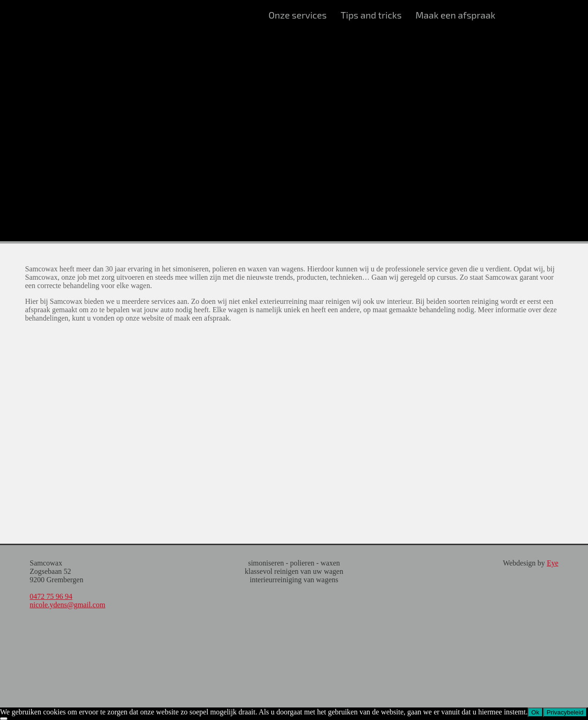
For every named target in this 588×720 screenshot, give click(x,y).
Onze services (297, 15)
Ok (535, 712)
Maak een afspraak (455, 15)
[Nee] (4, 719)
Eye (553, 563)
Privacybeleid (565, 712)
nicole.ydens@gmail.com (67, 605)
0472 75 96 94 (51, 596)
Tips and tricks (371, 15)
